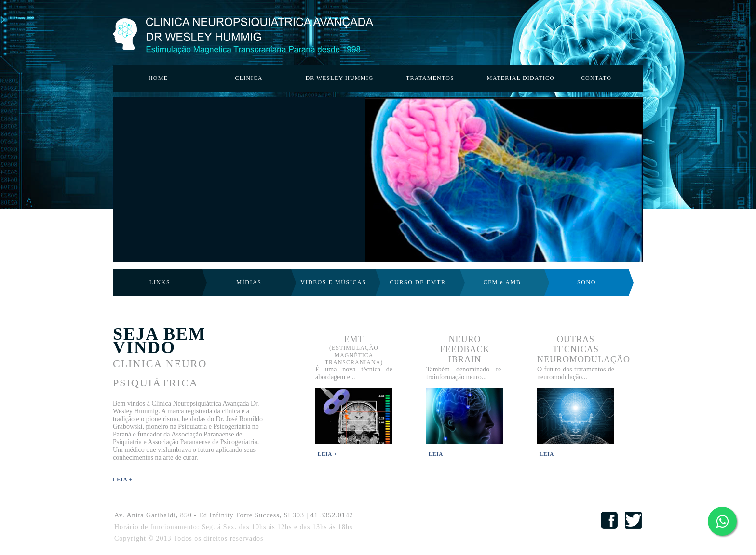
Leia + (123, 479)
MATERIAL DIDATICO (521, 78)
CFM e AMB (502, 282)
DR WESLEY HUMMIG (339, 78)
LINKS (160, 282)
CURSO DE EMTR (418, 282)
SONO (587, 282)
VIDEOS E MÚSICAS (333, 282)
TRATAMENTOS (430, 78)
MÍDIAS (249, 282)
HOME (158, 78)
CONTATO (596, 78)
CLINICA (249, 78)
